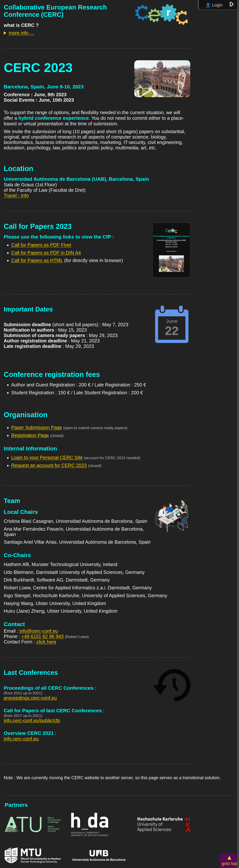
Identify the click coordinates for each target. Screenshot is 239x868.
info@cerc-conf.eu (39, 631)
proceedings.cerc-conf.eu (30, 698)
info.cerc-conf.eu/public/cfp (32, 720)
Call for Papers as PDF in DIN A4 (46, 253)
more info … (22, 33)
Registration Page (30, 435)
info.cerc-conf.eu (21, 739)
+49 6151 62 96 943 (42, 636)
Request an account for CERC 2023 (49, 465)
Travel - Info (16, 195)
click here (46, 642)
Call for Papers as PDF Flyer (41, 245)
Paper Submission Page (37, 427)
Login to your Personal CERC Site (47, 457)
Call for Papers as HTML (37, 260)
